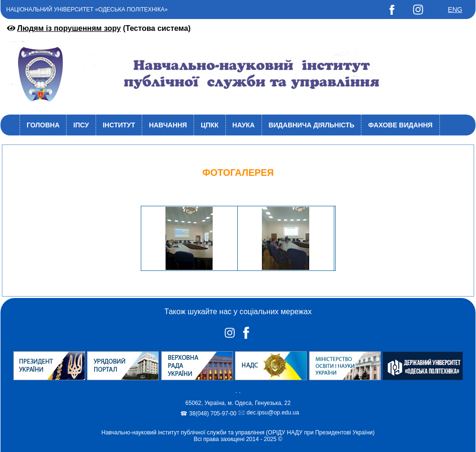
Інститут (119, 125)
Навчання (168, 125)
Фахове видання (400, 125)
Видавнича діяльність (312, 125)
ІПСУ (81, 125)
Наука (244, 125)
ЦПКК (209, 125)
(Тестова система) (98, 28)
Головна (43, 125)
